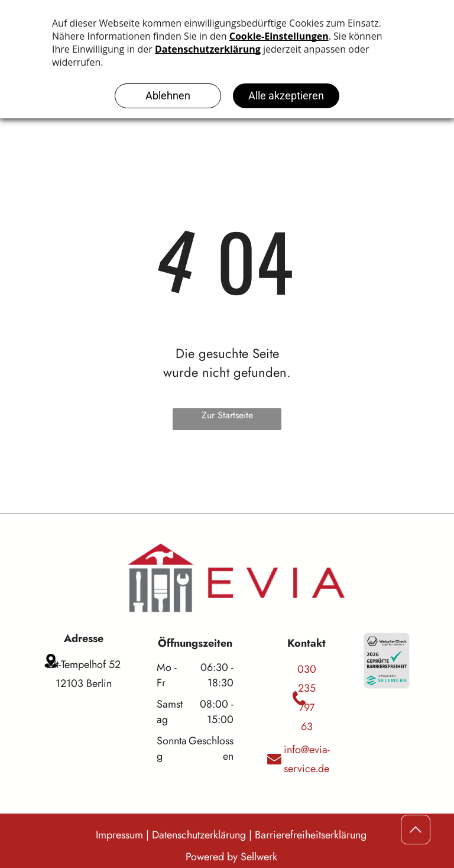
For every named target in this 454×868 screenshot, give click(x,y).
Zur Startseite (227, 415)
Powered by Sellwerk (231, 857)
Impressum (119, 835)
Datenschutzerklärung (199, 835)
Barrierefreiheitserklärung (311, 835)
